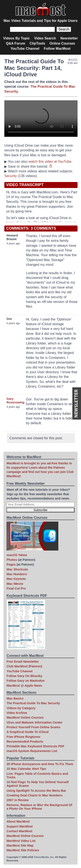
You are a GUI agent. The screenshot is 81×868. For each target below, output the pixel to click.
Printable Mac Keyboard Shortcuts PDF (35, 746)
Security (11, 176)
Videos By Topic (17, 38)
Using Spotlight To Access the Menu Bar (36, 791)
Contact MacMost (19, 831)
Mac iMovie (15, 584)
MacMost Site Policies (23, 850)
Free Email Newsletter (23, 662)
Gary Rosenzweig (15, 401)
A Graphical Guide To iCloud (27, 732)
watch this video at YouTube (50, 162)
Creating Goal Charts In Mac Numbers (34, 795)
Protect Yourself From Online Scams (33, 727)
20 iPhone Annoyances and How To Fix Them (40, 764)
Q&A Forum (15, 43)
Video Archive (17, 713)
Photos (12, 560)
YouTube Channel (25, 49)
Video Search (45, 38)
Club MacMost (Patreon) (24, 666)
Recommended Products (25, 742)
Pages (11, 564)
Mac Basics (15, 698)
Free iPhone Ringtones (23, 737)
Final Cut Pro (16, 588)
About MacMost (18, 821)
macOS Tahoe (17, 555)
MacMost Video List (21, 841)
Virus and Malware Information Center (34, 722)
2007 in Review (17, 800)
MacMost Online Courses (25, 718)
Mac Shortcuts (17, 569)
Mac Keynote (16, 579)
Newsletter (69, 38)
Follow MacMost (57, 49)
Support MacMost (20, 826)
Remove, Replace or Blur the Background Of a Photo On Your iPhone (39, 807)
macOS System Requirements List (32, 751)
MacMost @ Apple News (24, 686)
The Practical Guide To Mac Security (33, 703)
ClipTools (37, 43)
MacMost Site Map (20, 845)
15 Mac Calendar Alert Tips (26, 769)
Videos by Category (21, 708)
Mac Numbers (17, 574)
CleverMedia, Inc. (44, 857)
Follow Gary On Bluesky (24, 676)
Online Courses (62, 43)
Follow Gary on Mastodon (25, 681)
